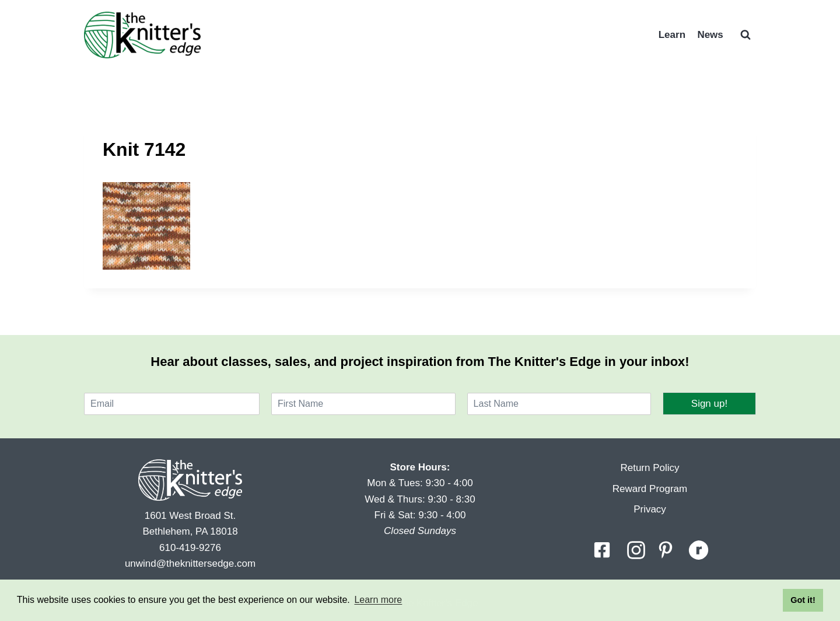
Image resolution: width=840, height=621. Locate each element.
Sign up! (709, 404)
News (710, 35)
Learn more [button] (378, 600)
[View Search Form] (745, 35)
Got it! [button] (803, 600)
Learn (672, 35)
